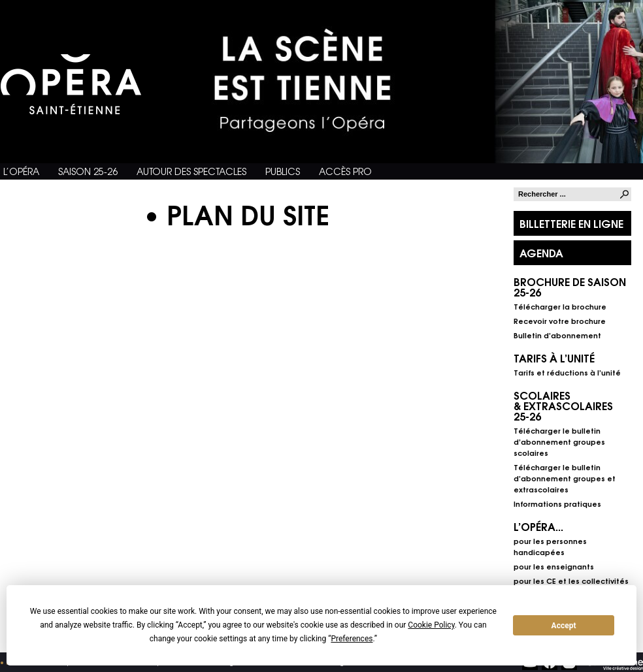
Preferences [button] (352, 639)
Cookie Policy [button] (431, 625)
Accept (564, 626)
